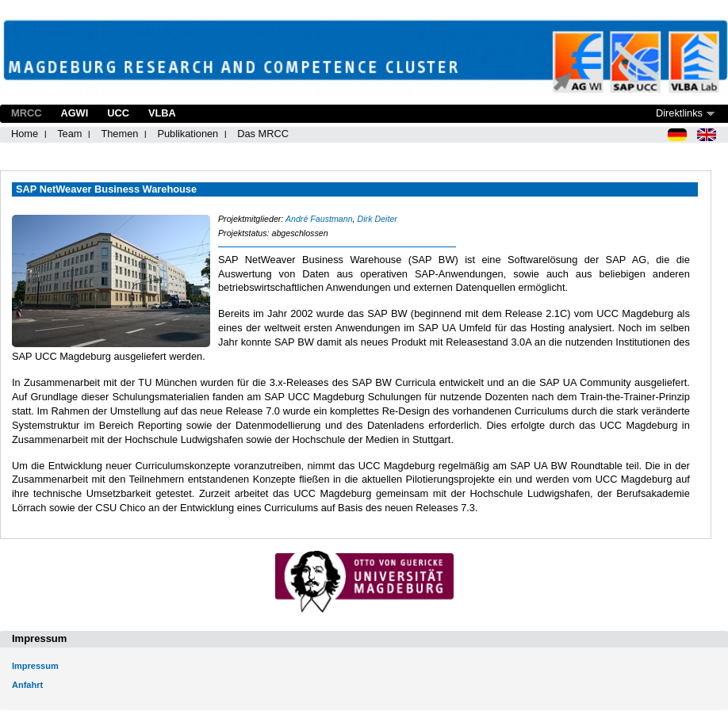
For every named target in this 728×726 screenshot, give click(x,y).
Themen (119, 134)
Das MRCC (263, 134)
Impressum (35, 666)
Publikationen (188, 134)
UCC (118, 113)
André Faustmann (319, 219)
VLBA (162, 113)
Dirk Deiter (377, 219)
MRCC (26, 113)
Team (69, 134)
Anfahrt (27, 685)
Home (25, 134)
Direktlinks (679, 113)
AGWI (74, 113)
